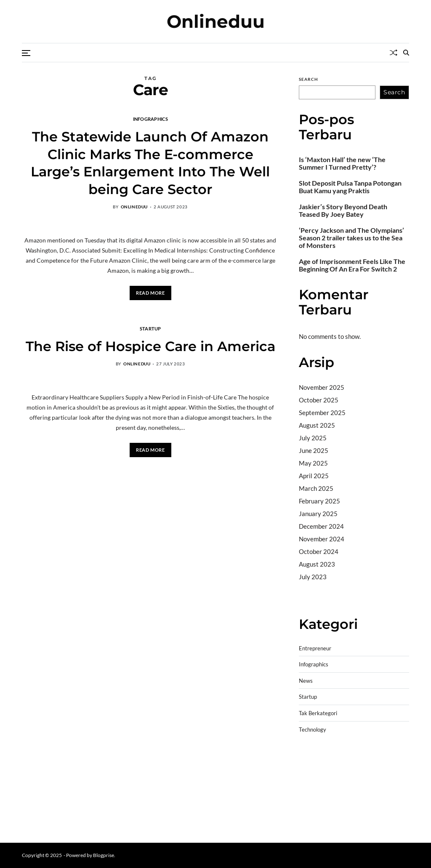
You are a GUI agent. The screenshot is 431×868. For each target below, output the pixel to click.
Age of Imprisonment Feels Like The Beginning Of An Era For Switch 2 (352, 265)
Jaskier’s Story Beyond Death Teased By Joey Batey (343, 210)
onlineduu (134, 207)
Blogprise (104, 855)
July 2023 (313, 577)
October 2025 (319, 400)
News (306, 681)
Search (309, 79)
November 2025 (322, 387)
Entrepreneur (315, 648)
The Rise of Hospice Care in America (150, 346)
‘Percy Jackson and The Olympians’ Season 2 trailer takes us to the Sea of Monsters (351, 238)
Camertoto (314, 598)
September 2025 (322, 413)
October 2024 (319, 551)
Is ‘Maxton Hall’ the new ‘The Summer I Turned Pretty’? (342, 163)
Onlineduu (216, 21)
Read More (150, 293)
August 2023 (317, 564)
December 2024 (321, 526)
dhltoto (309, 759)
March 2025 (316, 488)
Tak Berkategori (318, 713)
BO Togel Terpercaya (349, 759)
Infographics (150, 119)
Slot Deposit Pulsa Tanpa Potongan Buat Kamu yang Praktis (350, 187)
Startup (150, 328)
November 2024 (322, 539)
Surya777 (313, 823)
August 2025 (317, 425)
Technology (313, 730)
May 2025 (313, 463)
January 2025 (318, 514)
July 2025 (313, 438)
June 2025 (314, 450)
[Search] (406, 53)
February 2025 (319, 501)
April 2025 (314, 476)
